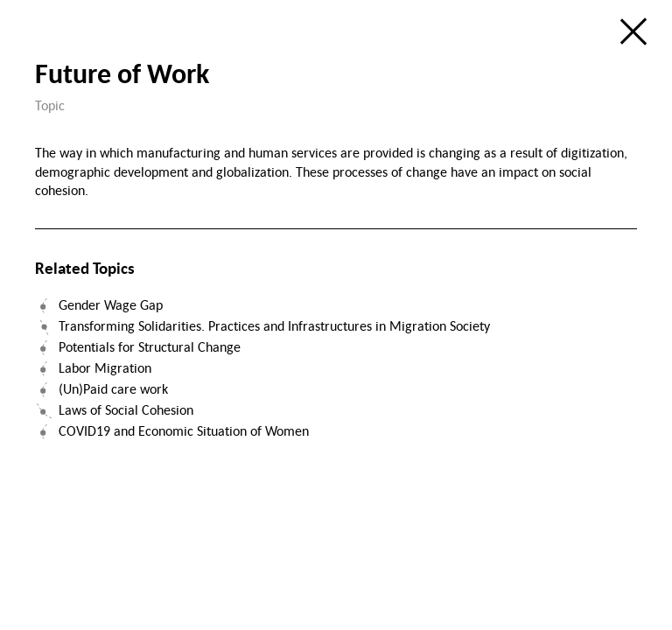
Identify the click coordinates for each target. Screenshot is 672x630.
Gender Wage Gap (111, 304)
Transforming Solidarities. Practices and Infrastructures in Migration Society (274, 325)
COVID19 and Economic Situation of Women (184, 430)
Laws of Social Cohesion (126, 409)
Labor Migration (105, 367)
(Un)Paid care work (113, 388)
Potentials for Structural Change (150, 346)
